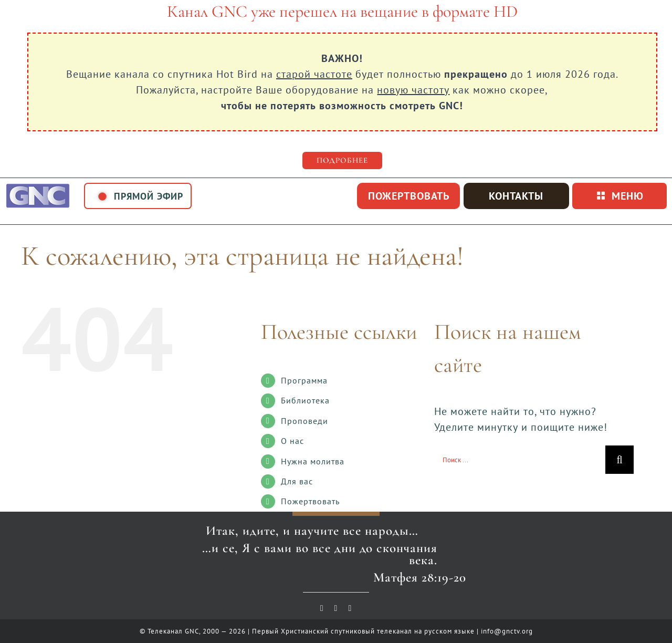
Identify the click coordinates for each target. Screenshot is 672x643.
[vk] (336, 608)
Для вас (297, 481)
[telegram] (350, 608)
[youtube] (322, 608)
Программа (304, 380)
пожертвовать (409, 196)
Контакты (516, 196)
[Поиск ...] (520, 460)
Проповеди (304, 421)
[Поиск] (619, 460)
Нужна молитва (313, 461)
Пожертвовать (310, 501)
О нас (292, 441)
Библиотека (305, 400)
